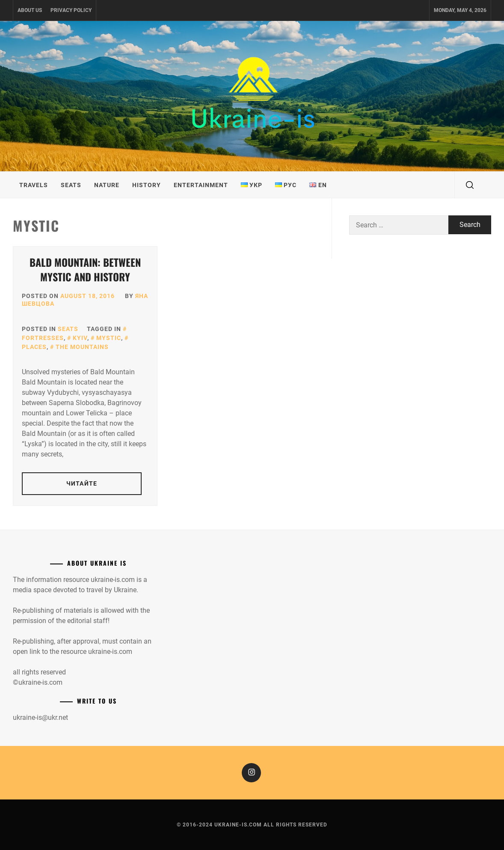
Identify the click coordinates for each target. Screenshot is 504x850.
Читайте (82, 483)
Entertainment (201, 185)
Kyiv (80, 338)
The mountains (82, 347)
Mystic (109, 338)
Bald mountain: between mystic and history (85, 269)
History (147, 185)
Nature (107, 185)
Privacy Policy (71, 10)
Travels (34, 185)
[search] (470, 185)
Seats (71, 185)
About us (30, 10)
